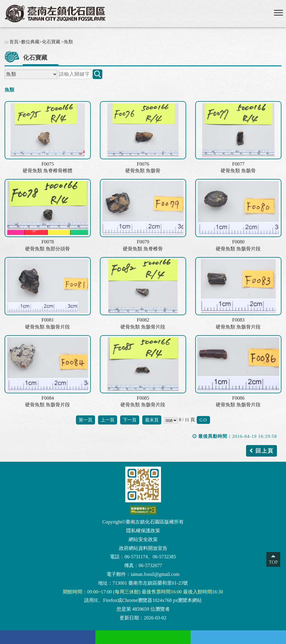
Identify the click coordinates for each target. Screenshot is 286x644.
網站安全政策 (143, 539)
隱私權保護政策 (143, 531)
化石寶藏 (51, 42)
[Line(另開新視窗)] (143, 637)
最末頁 (152, 420)
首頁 (14, 42)
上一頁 (108, 420)
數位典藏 (30, 42)
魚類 (68, 42)
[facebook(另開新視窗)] (48, 637)
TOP (273, 562)
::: (7, 42)
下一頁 (130, 420)
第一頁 (85, 420)
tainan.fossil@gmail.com (155, 574)
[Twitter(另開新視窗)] (238, 637)
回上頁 (265, 451)
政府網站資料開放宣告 (143, 548)
